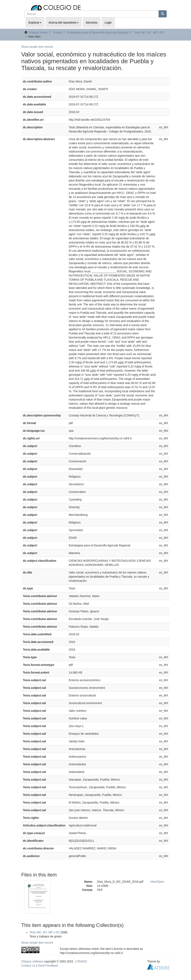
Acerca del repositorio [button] (63, 23)
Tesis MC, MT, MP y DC (149, 32)
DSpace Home (38, 32)
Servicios (92, 23)
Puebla (57, 32)
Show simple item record (37, 47)
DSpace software (32, 961)
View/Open (157, 882)
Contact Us (28, 966)
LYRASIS (81, 961)
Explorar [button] (35, 23)
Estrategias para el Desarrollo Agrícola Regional (98, 32)
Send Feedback (48, 966)
